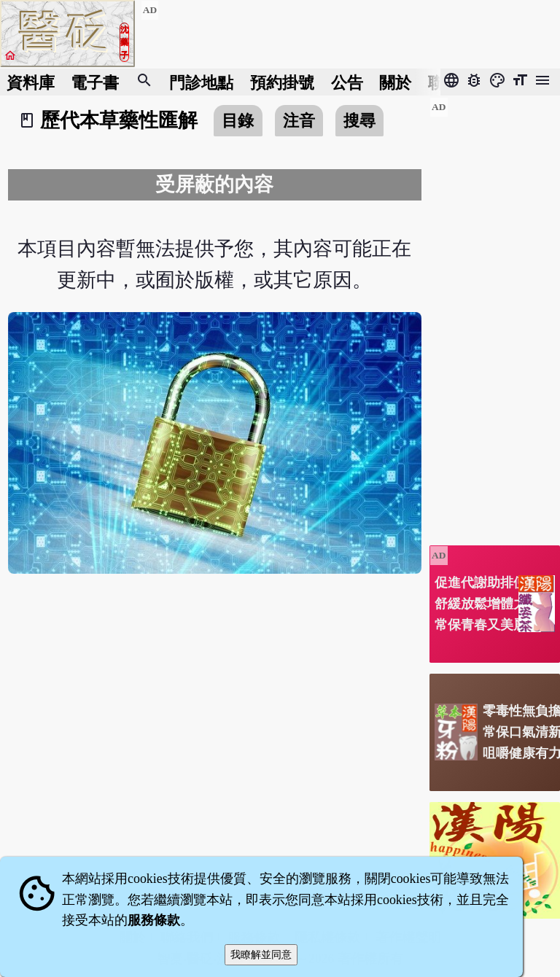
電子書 (95, 82)
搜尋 (359, 121)
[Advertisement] (495, 316)
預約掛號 (282, 82)
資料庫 (31, 82)
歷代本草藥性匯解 (119, 120)
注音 (299, 121)
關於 (395, 82)
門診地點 (201, 82)
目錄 (238, 121)
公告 (347, 82)
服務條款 (154, 920)
